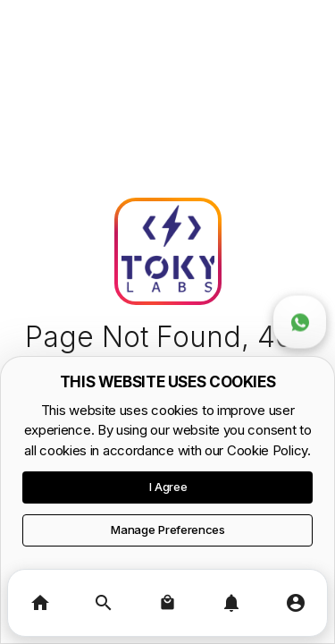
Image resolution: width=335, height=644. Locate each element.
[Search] (103, 603)
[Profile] (295, 603)
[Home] (40, 603)
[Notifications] (231, 603)
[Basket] (167, 603)
